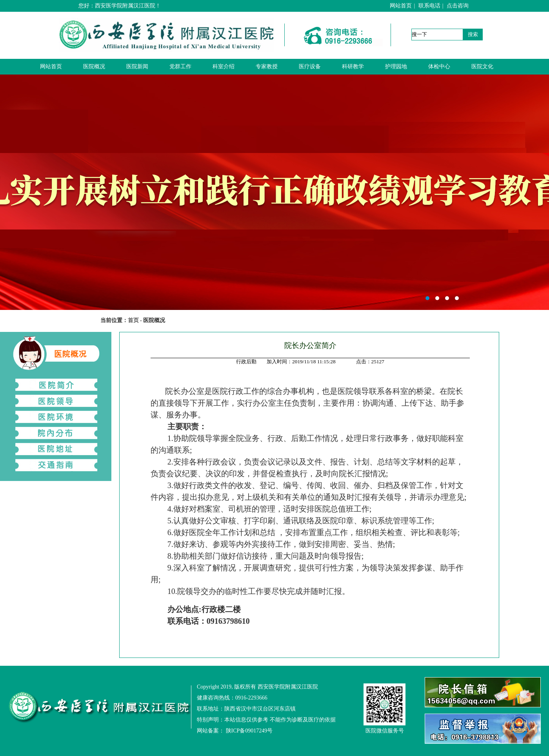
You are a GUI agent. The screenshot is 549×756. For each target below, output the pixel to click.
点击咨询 (458, 6)
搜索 (473, 34)
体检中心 (439, 66)
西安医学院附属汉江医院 (274, 192)
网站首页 (401, 6)
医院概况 (94, 66)
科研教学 (353, 66)
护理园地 (396, 66)
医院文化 (482, 66)
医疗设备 (310, 66)
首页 (133, 320)
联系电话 (429, 6)
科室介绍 (224, 66)
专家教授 (267, 66)
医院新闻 (137, 66)
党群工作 (180, 66)
